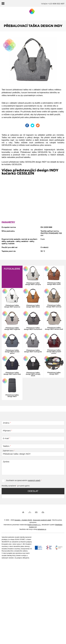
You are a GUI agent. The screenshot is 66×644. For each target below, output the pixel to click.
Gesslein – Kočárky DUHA (32, 11)
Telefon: (7, 446)
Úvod (23, 512)
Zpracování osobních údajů (42, 520)
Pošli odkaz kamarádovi (38, 125)
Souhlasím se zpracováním (15, 480)
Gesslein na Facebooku (27, 125)
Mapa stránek (30, 512)
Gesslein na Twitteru (32, 125)
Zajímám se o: (9, 451)
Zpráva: (6, 462)
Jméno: (7, 423)
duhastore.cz (42, 529)
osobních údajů (34, 480)
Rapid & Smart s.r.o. (34, 525)
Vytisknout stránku (43, 512)
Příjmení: (7, 431)
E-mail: (6, 438)
